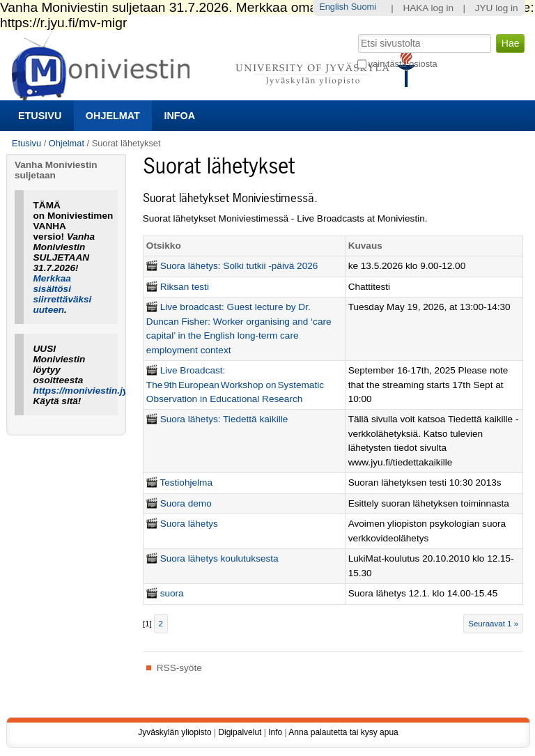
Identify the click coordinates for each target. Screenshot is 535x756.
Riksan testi (185, 287)
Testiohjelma (186, 483)
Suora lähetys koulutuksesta (219, 558)
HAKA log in (428, 8)
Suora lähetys (189, 524)
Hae (356, 33)
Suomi (364, 7)
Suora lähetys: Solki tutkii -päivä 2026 (239, 266)
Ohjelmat (113, 116)
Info (275, 732)
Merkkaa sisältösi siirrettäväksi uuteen (63, 294)
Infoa (179, 116)
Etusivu (40, 116)
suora (172, 593)
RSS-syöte (179, 668)
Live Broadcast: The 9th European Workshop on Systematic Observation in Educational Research (235, 385)
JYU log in (497, 8)
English (334, 7)
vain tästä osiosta (403, 64)
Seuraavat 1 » (493, 624)
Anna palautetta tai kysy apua (343, 732)
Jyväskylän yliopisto (175, 732)
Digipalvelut (240, 732)
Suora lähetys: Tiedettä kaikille (224, 419)
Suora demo (186, 503)
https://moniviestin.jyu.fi (88, 391)
